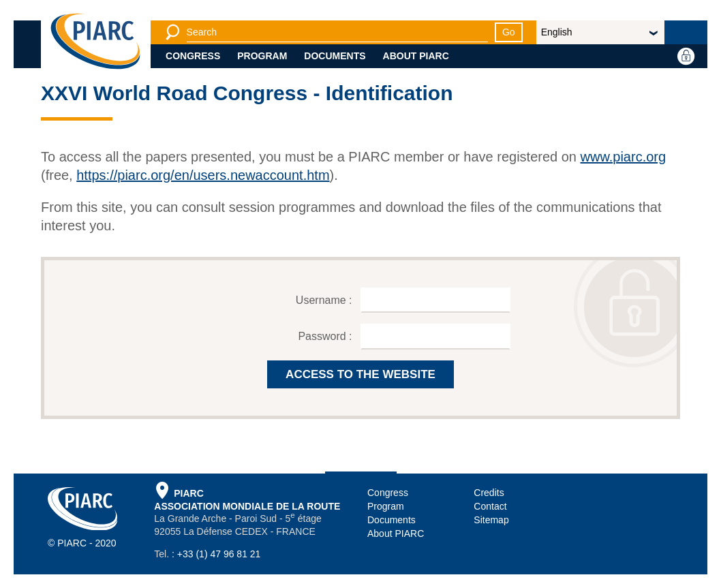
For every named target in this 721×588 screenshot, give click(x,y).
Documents (335, 56)
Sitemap (491, 520)
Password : (326, 336)
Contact (490, 506)
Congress (193, 56)
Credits (489, 493)
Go (509, 32)
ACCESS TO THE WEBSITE (360, 374)
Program (262, 56)
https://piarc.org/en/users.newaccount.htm (203, 175)
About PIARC (416, 56)
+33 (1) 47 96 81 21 (219, 554)
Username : (325, 300)
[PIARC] (95, 41)
